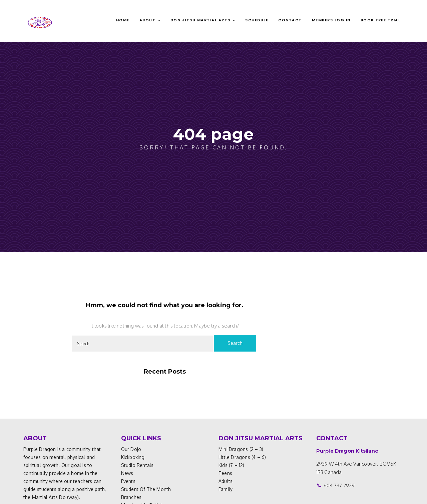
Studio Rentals (137, 465)
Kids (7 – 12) (232, 465)
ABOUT (150, 20)
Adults (226, 481)
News (127, 473)
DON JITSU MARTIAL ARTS (203, 20)
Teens (225, 473)
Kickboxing (133, 457)
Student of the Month (146, 489)
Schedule (257, 20)
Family (226, 489)
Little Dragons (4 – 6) (242, 457)
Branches (131, 497)
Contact (290, 20)
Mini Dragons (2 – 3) (241, 449)
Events (128, 481)
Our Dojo (131, 449)
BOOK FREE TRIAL (381, 20)
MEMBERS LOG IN (331, 20)
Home (123, 20)
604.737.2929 (339, 485)
